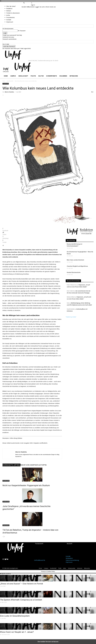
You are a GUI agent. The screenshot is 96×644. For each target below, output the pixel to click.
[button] (24, 3)
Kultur (41, 76)
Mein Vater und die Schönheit (75, 260)
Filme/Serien (6, 525)
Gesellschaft (23, 76)
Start (4, 81)
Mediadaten (69, 558)
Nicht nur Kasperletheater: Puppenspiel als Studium (26, 485)
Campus (13, 76)
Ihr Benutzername (8, 29)
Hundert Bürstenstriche (74, 272)
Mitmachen (74, 76)
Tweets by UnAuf (71, 317)
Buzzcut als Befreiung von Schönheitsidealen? (75, 245)
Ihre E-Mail (6, 44)
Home (6, 76)
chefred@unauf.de (40, 560)
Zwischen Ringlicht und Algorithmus (77, 266)
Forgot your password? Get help (12, 35)
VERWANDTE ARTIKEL (11, 465)
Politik (33, 76)
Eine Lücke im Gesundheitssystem (15, 616)
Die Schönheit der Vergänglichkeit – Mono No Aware (80, 253)
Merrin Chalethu (9, 92)
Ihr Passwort (22, 31)
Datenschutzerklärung (72, 560)
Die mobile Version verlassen (48, 642)
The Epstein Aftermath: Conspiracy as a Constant (21, 600)
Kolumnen (63, 76)
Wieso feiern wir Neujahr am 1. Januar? (17, 632)
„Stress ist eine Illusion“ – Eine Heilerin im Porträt (21, 584)
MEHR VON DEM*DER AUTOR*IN (34, 465)
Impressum (69, 562)
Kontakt (68, 556)
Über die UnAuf (11, 6)
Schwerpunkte (52, 76)
